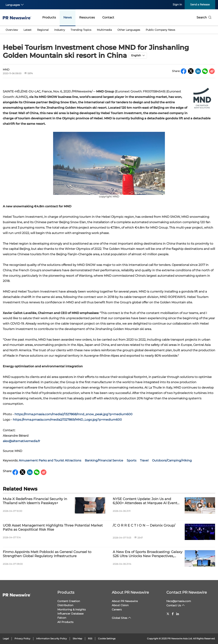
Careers (117, 610)
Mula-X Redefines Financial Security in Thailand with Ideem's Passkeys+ (35, 501)
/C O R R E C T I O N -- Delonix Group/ (144, 526)
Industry (60, 30)
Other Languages (129, 30)
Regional (43, 30)
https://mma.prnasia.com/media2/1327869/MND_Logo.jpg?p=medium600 (67, 420)
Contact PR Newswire (187, 592)
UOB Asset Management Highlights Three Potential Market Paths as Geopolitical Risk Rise (53, 528)
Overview (12, 30)
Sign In (177, 4)
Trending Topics (81, 30)
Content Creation (69, 601)
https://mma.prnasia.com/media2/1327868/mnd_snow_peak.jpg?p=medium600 (74, 414)
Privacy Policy (22, 638)
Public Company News (160, 30)
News (68, 17)
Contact (108, 17)
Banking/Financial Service (104, 460)
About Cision (120, 605)
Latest (27, 30)
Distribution (65, 605)
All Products (65, 622)
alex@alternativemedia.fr (21, 441)
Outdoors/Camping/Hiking (172, 460)
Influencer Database (70, 614)
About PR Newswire (130, 592)
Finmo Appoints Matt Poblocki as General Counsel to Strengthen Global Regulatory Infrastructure (47, 554)
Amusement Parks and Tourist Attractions (50, 460)
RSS (90, 638)
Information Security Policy (52, 638)
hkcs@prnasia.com (179, 601)
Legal (6, 638)
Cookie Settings (107, 638)
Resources (87, 17)
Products (49, 17)
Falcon (62, 618)
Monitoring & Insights (72, 610)
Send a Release (200, 4)
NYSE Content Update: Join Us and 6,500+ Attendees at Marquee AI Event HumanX (145, 501)
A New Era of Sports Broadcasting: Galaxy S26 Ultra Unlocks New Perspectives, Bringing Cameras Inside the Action (148, 554)
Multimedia (104, 30)
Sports (132, 460)
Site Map (77, 638)
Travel (144, 460)
